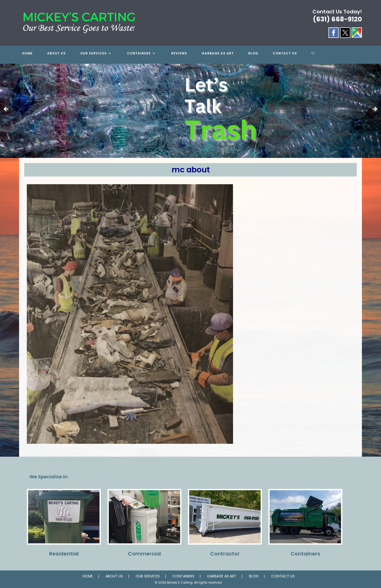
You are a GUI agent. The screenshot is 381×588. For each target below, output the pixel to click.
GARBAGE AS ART (222, 576)
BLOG (254, 576)
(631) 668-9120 (337, 19)
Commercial (144, 554)
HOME (88, 576)
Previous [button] (6, 109)
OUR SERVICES (148, 576)
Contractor (225, 554)
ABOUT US (114, 576)
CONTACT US (283, 576)
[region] (191, 111)
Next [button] (375, 109)
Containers (305, 554)
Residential (64, 554)
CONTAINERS (183, 576)
